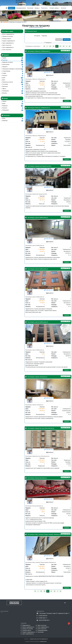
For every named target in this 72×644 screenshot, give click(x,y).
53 (64, 46)
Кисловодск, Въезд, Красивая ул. (36, 478)
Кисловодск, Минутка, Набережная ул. (38, 51)
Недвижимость (26, 625)
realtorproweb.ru (43, 641)
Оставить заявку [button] (55, 8)
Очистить (59, 40)
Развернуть (48, 43)
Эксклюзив (30, 8)
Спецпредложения (21, 8)
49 (50, 46)
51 (57, 46)
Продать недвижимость (29, 632)
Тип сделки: (37, 36)
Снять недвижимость (43, 627)
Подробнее (67, 101)
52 (60, 46)
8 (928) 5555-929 (21, 1)
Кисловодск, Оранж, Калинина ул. (36, 377)
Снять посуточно (42, 629)
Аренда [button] (37, 8)
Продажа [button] (12, 8)
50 (54, 46)
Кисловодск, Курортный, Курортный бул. (38, 166)
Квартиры (6, 22)
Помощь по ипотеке (28, 629)
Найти (70, 20)
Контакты (64, 8)
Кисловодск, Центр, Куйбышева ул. (37, 217)
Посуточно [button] (45, 8)
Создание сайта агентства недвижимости (39, 639)
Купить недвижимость (28, 627)
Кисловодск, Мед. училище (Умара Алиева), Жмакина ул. (43, 534)
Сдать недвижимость (28, 634)
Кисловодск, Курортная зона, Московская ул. (40, 428)
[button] (56, 36)
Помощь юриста (27, 630)
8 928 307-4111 (49, 72)
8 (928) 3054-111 (21, 3)
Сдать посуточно (42, 625)
